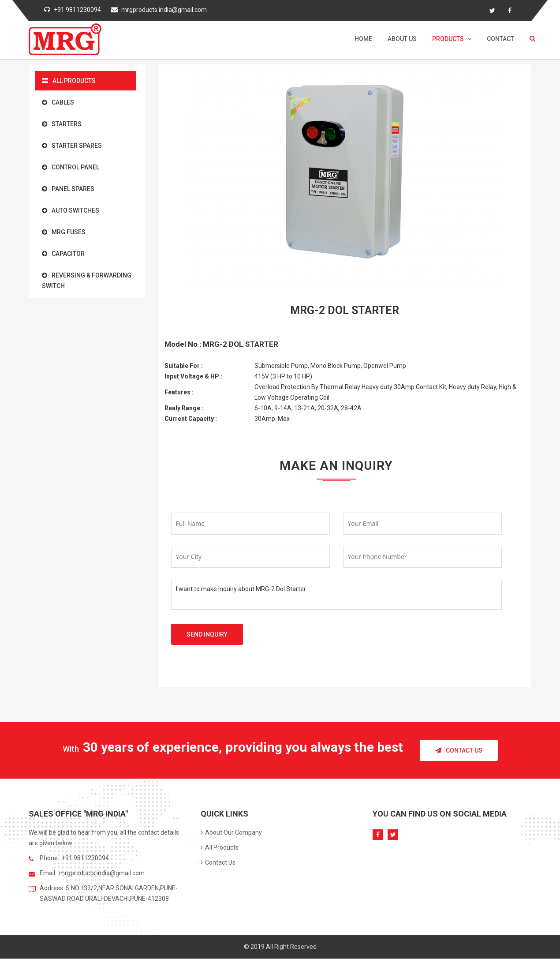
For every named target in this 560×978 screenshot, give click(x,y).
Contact (500, 39)
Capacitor (63, 254)
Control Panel (71, 167)
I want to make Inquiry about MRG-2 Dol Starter (336, 594)
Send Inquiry (207, 634)
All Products (69, 81)
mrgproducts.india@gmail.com (164, 10)
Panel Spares (68, 189)
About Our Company (231, 832)
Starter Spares (72, 146)
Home (363, 39)
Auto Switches (71, 210)
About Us (402, 39)
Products (452, 39)
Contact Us (459, 750)
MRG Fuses (64, 232)
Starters (62, 124)
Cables (58, 102)
